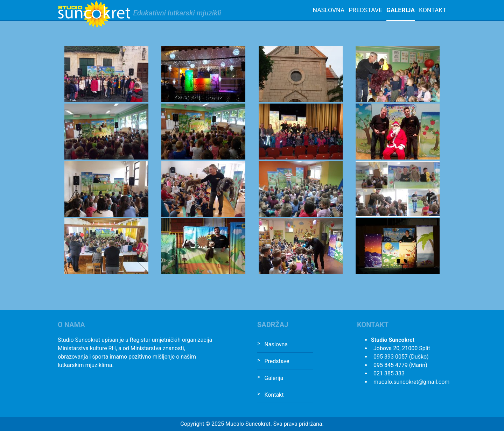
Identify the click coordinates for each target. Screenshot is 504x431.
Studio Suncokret (94, 14)
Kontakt (433, 10)
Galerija (401, 10)
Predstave (365, 10)
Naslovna (328, 10)
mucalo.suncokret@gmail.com (411, 382)
